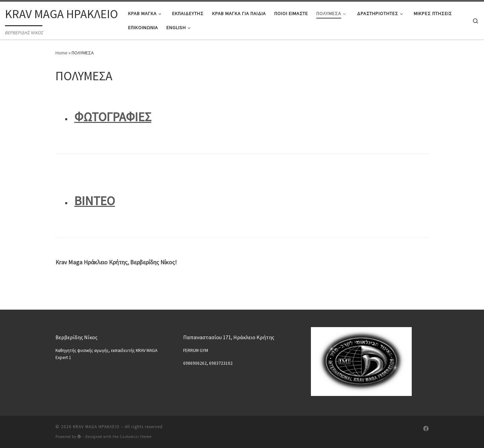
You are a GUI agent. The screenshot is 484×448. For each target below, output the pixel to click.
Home (62, 53)
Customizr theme (136, 437)
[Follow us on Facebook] (426, 429)
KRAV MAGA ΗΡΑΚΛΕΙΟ (96, 427)
